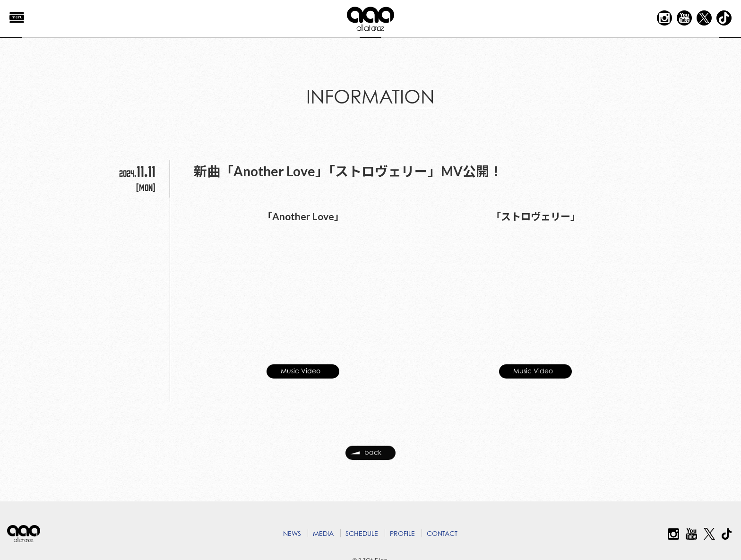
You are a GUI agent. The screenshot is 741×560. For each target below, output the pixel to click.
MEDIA (323, 533)
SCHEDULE (362, 533)
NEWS (292, 533)
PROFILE (402, 533)
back (366, 456)
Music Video (301, 366)
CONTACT (442, 533)
